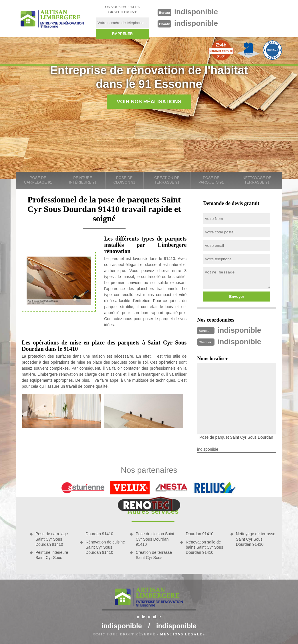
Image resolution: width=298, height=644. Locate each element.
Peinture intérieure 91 (83, 180)
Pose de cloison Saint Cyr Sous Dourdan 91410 (155, 539)
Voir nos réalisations (149, 102)
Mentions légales (183, 634)
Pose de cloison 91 (125, 180)
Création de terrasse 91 (167, 180)
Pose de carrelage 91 (38, 180)
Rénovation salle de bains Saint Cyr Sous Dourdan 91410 (205, 547)
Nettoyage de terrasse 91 (257, 180)
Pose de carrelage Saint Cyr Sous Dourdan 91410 (52, 539)
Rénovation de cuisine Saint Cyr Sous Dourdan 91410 (105, 547)
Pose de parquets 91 (211, 180)
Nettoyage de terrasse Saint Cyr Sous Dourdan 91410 (256, 539)
